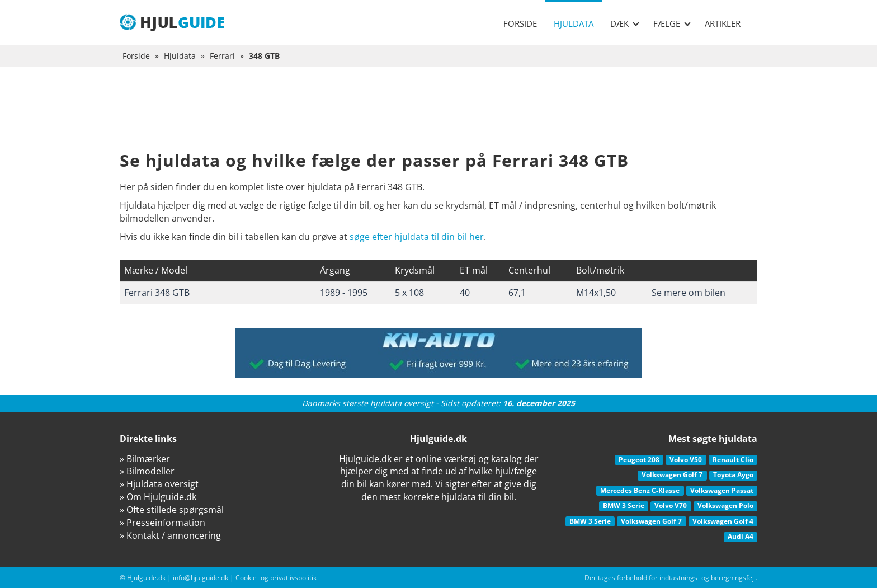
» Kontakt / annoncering (170, 535)
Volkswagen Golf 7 (672, 475)
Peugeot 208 (639, 460)
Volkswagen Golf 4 (723, 521)
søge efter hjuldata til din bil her (417, 237)
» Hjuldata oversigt (159, 484)
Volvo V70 (671, 505)
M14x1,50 (596, 293)
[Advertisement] (438, 117)
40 (465, 293)
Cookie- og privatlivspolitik (276, 578)
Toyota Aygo (733, 475)
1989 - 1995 (344, 293)
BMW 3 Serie (624, 505)
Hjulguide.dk (146, 578)
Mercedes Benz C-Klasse (640, 490)
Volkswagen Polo (725, 505)
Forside (520, 23)
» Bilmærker (145, 459)
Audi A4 (741, 536)
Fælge (672, 23)
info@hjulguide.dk (201, 578)
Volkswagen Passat (722, 490)
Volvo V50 (686, 460)
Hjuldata (574, 23)
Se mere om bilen (689, 293)
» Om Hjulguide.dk (158, 497)
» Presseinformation (162, 523)
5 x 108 (409, 293)
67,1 (517, 293)
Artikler (723, 23)
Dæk (625, 23)
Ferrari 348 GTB (157, 293)
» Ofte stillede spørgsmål (172, 510)
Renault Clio (733, 460)
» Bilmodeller (147, 471)
